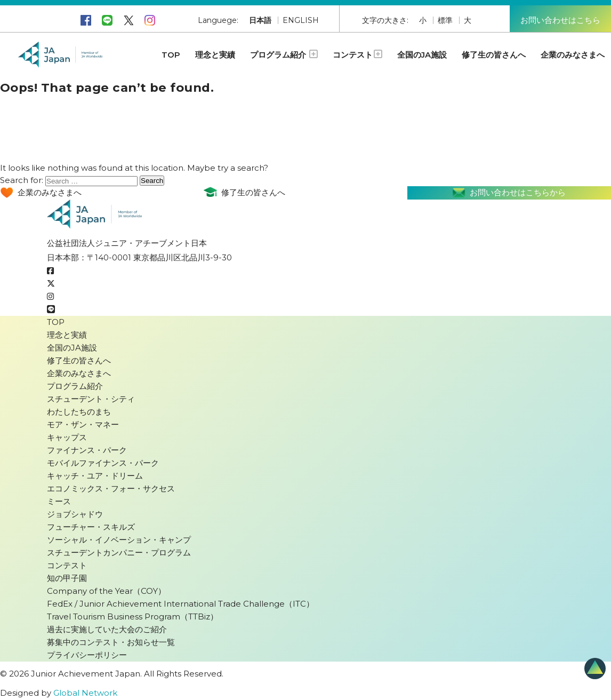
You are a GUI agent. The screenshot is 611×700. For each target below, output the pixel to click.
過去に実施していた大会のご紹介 (107, 629)
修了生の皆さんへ (494, 55)
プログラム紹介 (284, 55)
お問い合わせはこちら (560, 20)
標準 (445, 20)
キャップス (67, 437)
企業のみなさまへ (573, 55)
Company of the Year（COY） (106, 591)
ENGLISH (301, 20)
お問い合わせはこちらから (509, 193)
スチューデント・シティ (91, 399)
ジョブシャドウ (75, 514)
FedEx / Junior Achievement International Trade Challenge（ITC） (180, 604)
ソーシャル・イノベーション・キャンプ (119, 540)
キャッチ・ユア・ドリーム (95, 476)
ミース (59, 501)
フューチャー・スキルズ (91, 527)
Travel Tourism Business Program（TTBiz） (132, 617)
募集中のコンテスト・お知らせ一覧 (111, 642)
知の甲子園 (67, 578)
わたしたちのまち (79, 412)
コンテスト (357, 55)
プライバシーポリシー (87, 655)
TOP (171, 55)
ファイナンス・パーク (87, 450)
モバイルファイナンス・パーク (103, 463)
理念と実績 (215, 55)
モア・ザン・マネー (83, 424)
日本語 (260, 20)
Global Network (85, 693)
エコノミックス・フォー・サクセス (111, 488)
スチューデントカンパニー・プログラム (119, 552)
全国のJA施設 (422, 55)
